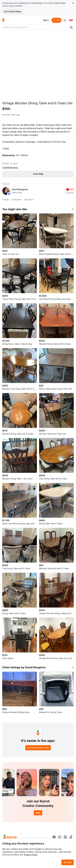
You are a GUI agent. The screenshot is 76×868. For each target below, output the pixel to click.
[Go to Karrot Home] (10, 837)
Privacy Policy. (31, 855)
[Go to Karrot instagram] (60, 837)
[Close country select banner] (73, 3)
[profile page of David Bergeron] (6, 191)
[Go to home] (3, 20)
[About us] (65, 20)
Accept (68, 862)
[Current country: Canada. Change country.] (71, 20)
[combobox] (36, 27)
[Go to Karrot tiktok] (71, 837)
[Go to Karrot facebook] (54, 837)
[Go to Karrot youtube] (65, 837)
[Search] (71, 27)
